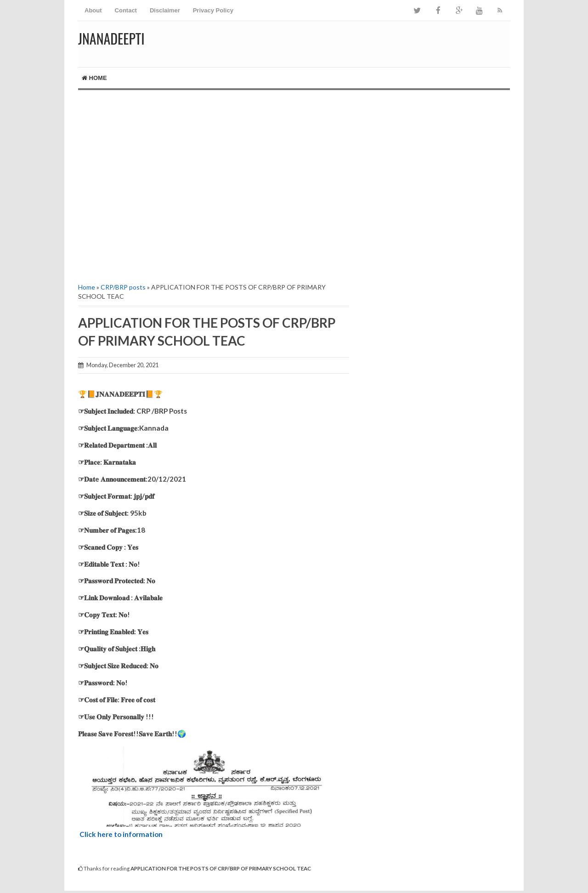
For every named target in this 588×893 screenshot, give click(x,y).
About (93, 10)
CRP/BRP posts (123, 287)
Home (94, 78)
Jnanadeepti (111, 38)
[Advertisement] (214, 185)
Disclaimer (165, 10)
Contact (126, 10)
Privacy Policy (213, 10)
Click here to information (121, 834)
